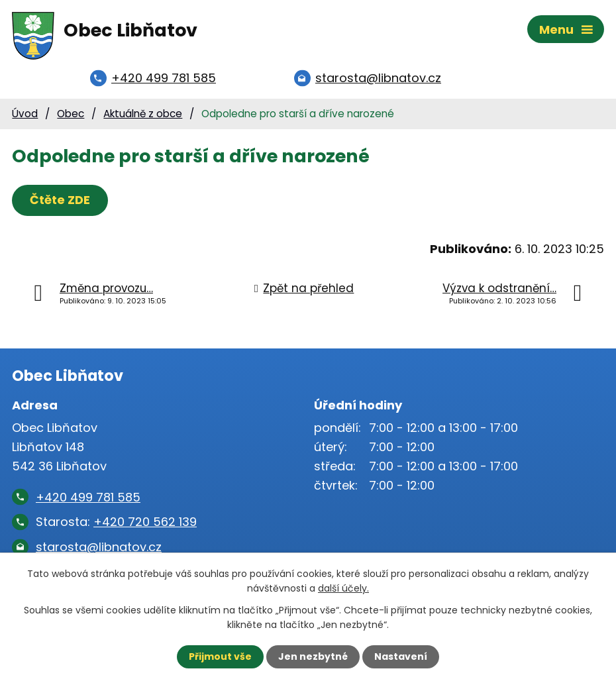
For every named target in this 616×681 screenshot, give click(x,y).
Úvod (25, 114)
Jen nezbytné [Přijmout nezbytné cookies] (313, 656)
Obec (71, 114)
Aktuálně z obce (143, 114)
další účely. (343, 588)
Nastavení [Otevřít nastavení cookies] (401, 656)
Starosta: (116, 522)
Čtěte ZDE (60, 200)
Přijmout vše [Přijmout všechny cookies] (220, 656)
